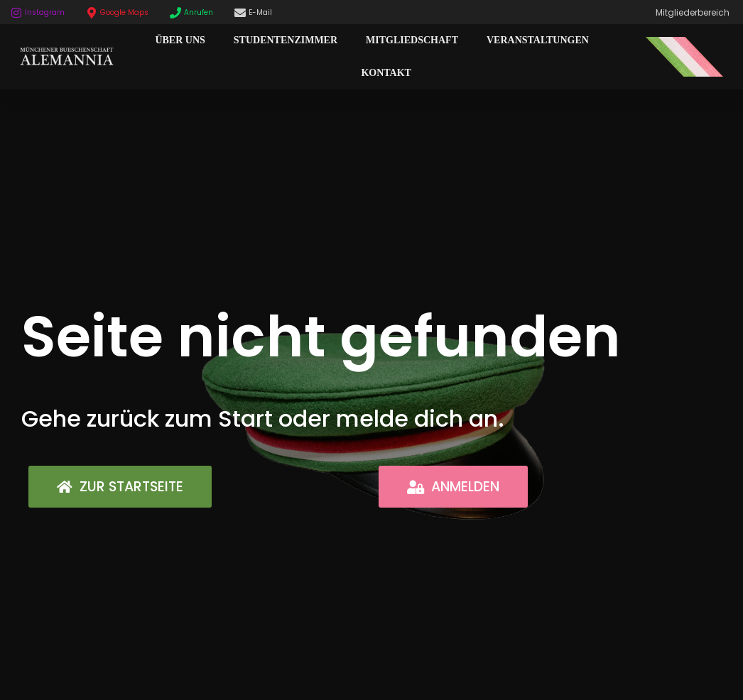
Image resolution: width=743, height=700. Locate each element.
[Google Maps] (92, 13)
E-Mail (260, 12)
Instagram (45, 12)
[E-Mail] (240, 13)
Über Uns (180, 40)
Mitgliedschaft (412, 40)
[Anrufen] (175, 13)
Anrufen (199, 12)
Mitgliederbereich (693, 12)
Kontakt (386, 73)
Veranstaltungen (538, 40)
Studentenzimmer (286, 40)
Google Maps (124, 12)
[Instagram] (16, 13)
